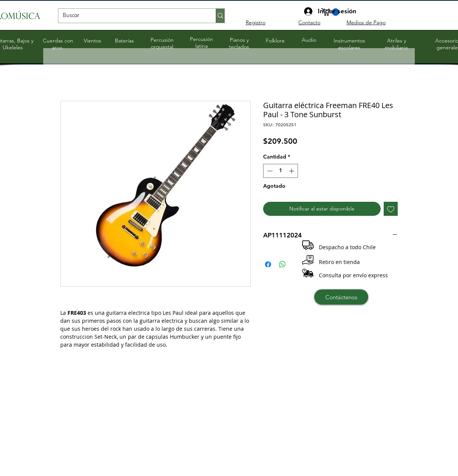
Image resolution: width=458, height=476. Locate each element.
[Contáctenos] (341, 297)
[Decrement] (269, 171)
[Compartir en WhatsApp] (282, 264)
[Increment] (292, 171)
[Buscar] (131, 16)
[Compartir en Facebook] (268, 264)
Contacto (309, 22)
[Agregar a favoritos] (391, 209)
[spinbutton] (281, 171)
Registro (256, 22)
